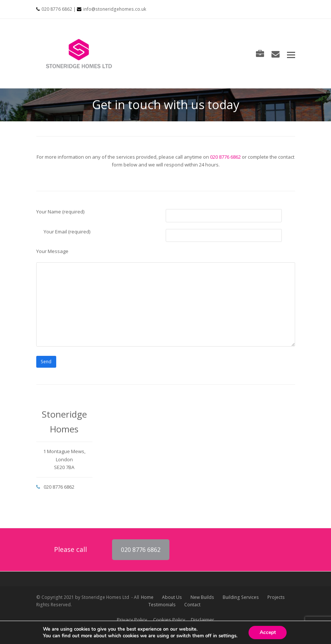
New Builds (202, 597)
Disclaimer (202, 620)
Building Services (241, 597)
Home (147, 597)
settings (227, 636)
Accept (268, 632)
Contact (192, 605)
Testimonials (162, 605)
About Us (172, 597)
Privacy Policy (132, 620)
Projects (276, 597)
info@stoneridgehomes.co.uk (115, 9)
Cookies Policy (169, 620)
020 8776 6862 (57, 9)
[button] (291, 54)
